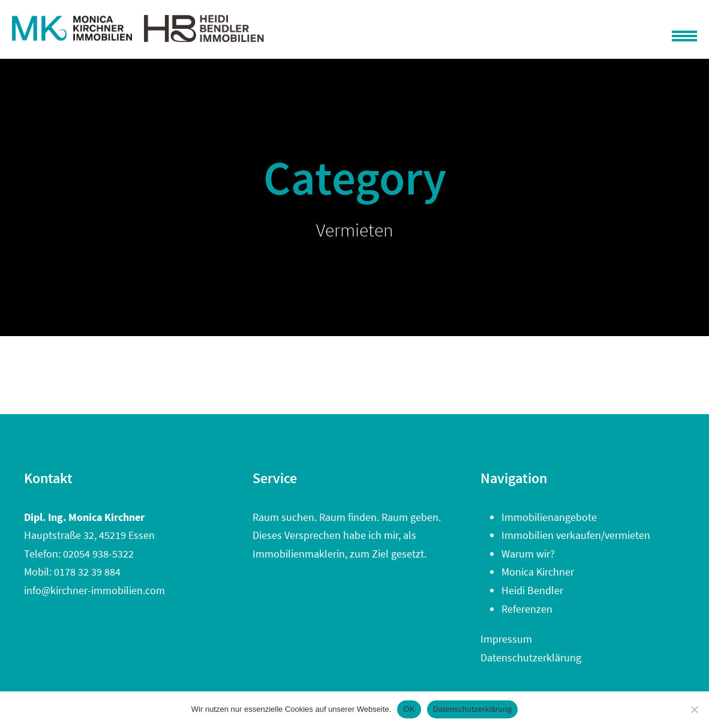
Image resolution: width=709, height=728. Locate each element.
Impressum (506, 639)
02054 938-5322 (98, 554)
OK (409, 709)
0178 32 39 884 (87, 572)
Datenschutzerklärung (531, 657)
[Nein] (694, 709)
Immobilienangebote (549, 517)
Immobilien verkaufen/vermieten (576, 535)
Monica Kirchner (538, 572)
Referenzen (527, 609)
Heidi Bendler (532, 590)
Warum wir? (528, 554)
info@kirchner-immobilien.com (94, 590)
